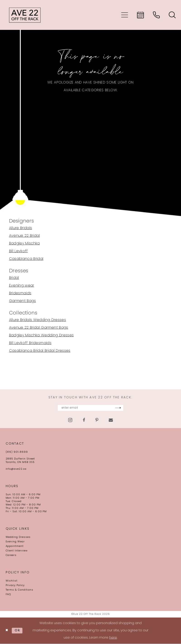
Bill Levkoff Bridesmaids (30, 343)
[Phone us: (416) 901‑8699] (156, 15)
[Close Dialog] (7, 631)
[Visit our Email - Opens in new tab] (111, 420)
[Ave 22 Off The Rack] (25, 15)
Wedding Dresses (18, 537)
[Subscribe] (131, 408)
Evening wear (22, 286)
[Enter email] (91, 408)
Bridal (14, 278)
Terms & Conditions (19, 590)
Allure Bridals (21, 228)
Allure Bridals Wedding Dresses (38, 320)
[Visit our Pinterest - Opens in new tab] (97, 420)
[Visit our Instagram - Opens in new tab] (70, 420)
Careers (11, 556)
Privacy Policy (15, 586)
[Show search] (172, 15)
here (113, 638)
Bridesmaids (20, 293)
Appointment (15, 547)
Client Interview (17, 551)
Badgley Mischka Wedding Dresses (41, 335)
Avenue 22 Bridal (25, 236)
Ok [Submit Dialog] (18, 631)
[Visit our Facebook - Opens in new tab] (84, 420)
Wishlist (12, 581)
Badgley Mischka (24, 244)
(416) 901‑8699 (17, 452)
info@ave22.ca (16, 469)
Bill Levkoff (18, 251)
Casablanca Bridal (26, 259)
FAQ (8, 595)
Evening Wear (15, 542)
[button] (125, 15)
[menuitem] (125, 15)
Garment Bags (23, 301)
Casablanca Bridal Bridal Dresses (40, 351)
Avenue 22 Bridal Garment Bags (39, 328)
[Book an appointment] (140, 15)
